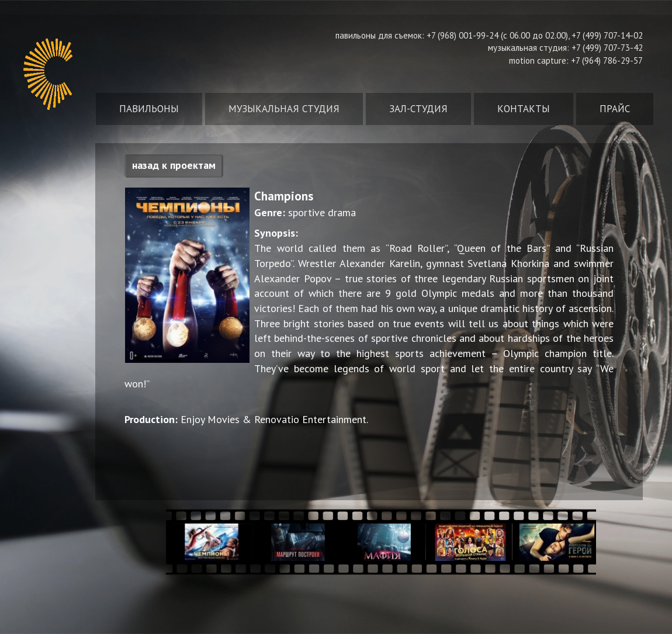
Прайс (615, 109)
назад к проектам (174, 165)
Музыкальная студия (284, 109)
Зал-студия (418, 109)
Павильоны (149, 109)
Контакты (524, 109)
